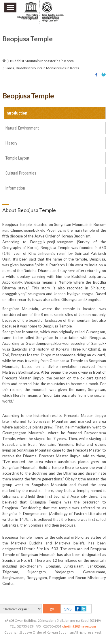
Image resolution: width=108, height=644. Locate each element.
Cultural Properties (21, 173)
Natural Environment (22, 128)
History (11, 143)
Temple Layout (17, 158)
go (52, 609)
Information (15, 188)
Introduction (16, 113)
